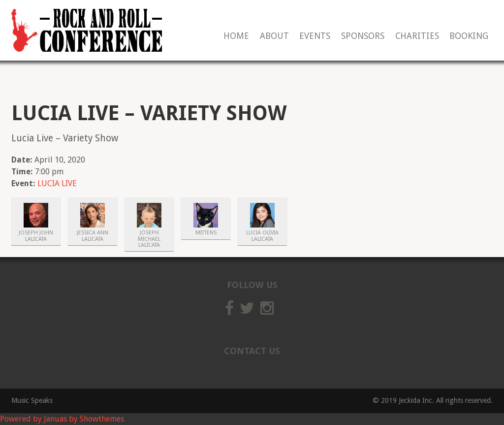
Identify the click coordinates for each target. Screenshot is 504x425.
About (274, 36)
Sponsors (363, 36)
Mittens (206, 233)
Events (315, 36)
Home (236, 36)
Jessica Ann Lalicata (93, 236)
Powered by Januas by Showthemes (62, 419)
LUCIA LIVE (57, 183)
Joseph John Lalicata (36, 236)
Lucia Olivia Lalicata (262, 236)
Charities (417, 36)
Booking (469, 36)
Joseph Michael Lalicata (149, 239)
